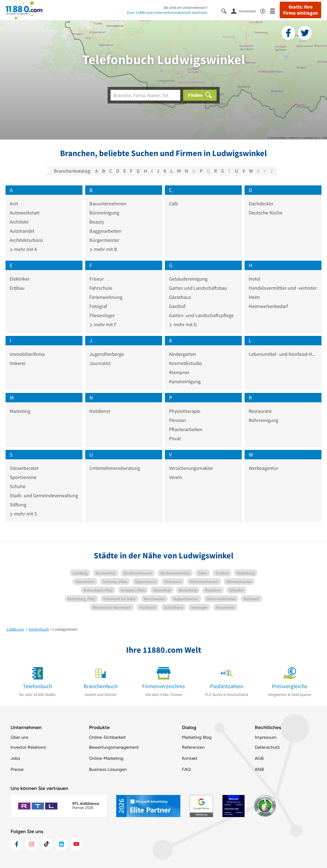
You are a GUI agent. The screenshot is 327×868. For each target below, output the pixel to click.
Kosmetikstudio (185, 363)
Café (174, 204)
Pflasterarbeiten (186, 429)
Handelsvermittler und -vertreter (283, 288)
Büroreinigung (104, 213)
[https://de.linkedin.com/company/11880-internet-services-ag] (61, 844)
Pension (177, 420)
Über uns (19, 737)
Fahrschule (101, 288)
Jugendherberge (107, 354)
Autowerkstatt (25, 213)
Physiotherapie (185, 411)
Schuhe (18, 486)
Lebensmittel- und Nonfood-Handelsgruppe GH (283, 354)
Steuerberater (24, 468)
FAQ (186, 769)
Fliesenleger (102, 315)
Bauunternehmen (108, 204)
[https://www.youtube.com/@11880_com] (76, 844)
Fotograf (98, 306)
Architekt (19, 222)
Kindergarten (183, 354)
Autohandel (22, 231)
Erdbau (17, 288)
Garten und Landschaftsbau (198, 288)
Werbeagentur (264, 468)
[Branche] (145, 95)
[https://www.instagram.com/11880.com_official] (32, 844)
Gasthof (177, 306)
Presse (17, 769)
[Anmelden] (246, 11)
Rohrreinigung (264, 420)
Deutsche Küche (266, 213)
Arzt (14, 204)
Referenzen (193, 747)
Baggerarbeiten (105, 231)
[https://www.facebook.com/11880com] (17, 844)
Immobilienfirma (27, 354)
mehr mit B (103, 249)
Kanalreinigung (185, 381)
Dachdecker (261, 204)
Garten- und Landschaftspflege (201, 315)
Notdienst (100, 411)
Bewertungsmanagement (114, 747)
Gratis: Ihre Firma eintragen (300, 10)
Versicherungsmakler (191, 468)
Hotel (255, 279)
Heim (254, 297)
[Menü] (275, 11)
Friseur (97, 279)
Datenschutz (267, 747)
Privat (175, 438)
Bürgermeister (104, 240)
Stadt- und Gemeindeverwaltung (44, 495)
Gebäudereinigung (188, 279)
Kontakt (190, 758)
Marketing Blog (197, 737)
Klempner (179, 372)
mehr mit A (23, 249)
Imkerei (18, 363)
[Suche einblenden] (226, 11)
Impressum (266, 737)
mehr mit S (23, 514)
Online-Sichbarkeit (107, 737)
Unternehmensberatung (115, 468)
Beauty (97, 222)
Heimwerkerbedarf (268, 306)
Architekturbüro (26, 240)
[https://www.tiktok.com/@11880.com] (46, 844)
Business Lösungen (108, 769)
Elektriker (20, 279)
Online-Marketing (106, 758)
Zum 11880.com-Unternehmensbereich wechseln (167, 12)
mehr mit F (103, 324)
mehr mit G (183, 324)
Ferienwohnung (106, 297)
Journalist (100, 363)
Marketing (20, 411)
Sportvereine (23, 477)
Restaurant (260, 411)
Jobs (15, 758)
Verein (176, 477)
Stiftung (18, 505)
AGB (259, 758)
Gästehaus (180, 297)
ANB (259, 769)
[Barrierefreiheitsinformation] (265, 11)
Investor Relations (28, 747)
